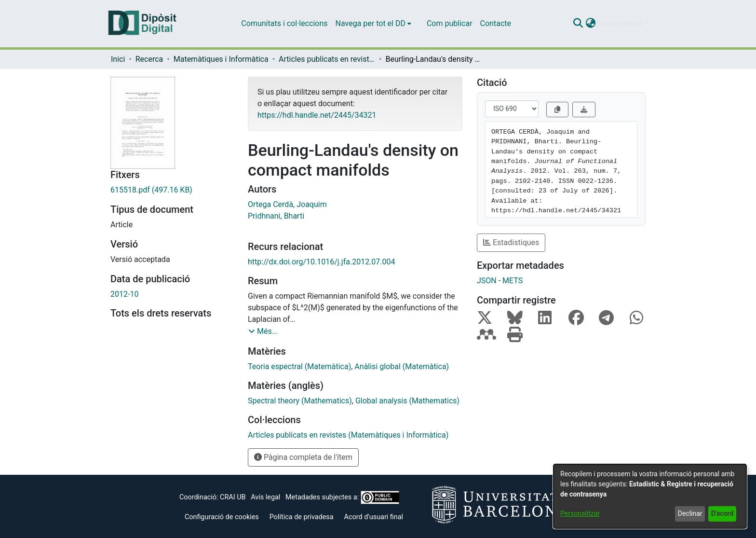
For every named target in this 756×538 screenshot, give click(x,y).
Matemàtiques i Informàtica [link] (221, 59)
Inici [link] (118, 59)
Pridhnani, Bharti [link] (276, 216)
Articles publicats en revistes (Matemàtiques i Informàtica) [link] (327, 59)
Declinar (690, 513)
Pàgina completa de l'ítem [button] (303, 457)
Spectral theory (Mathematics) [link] (300, 401)
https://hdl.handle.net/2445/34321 (317, 115)
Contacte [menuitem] (496, 23)
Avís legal (265, 497)
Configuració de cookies (222, 517)
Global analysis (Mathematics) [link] (407, 401)
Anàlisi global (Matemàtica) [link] (402, 366)
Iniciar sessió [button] (621, 23)
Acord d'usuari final (374, 517)
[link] (172, 190)
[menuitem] (373, 24)
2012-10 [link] (124, 294)
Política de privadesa (302, 517)
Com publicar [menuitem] (450, 23)
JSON (487, 281)
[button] (578, 24)
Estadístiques (511, 242)
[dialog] (650, 496)
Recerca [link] (149, 59)
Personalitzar (580, 513)
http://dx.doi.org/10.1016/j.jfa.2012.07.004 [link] (322, 262)
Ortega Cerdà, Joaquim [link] (287, 204)
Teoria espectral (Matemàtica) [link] (299, 366)
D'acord (722, 513)
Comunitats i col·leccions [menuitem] (284, 23)
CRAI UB (233, 497)
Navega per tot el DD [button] (371, 23)
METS (513, 281)
